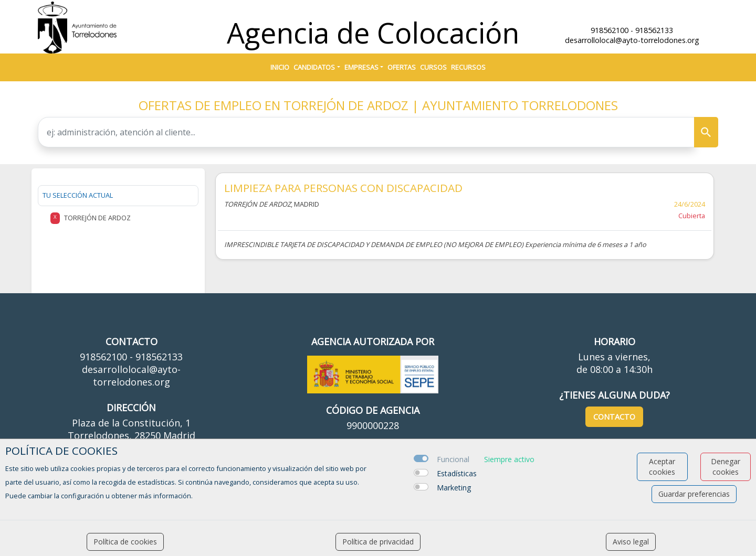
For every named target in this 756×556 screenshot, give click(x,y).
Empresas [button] (361, 67)
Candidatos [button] (314, 67)
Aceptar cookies (662, 467)
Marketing (454, 488)
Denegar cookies (726, 467)
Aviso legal (631, 542)
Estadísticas (457, 473)
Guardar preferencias (694, 494)
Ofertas (402, 67)
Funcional (453, 459)
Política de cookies (125, 542)
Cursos (433, 67)
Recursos (468, 67)
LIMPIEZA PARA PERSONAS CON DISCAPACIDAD (343, 188)
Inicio (280, 67)
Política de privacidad (378, 542)
